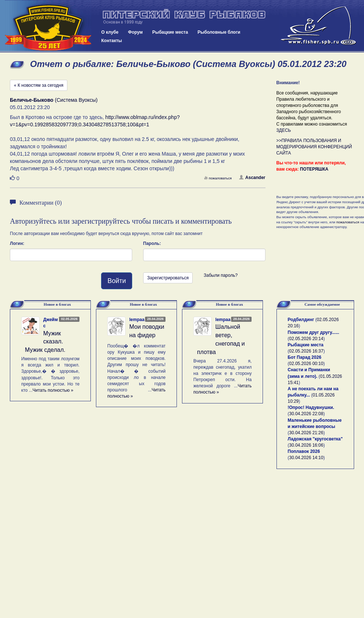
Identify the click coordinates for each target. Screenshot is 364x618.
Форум (135, 32)
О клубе (110, 32)
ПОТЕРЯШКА (314, 169)
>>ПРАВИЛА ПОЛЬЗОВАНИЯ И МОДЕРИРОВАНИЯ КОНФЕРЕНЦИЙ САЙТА (314, 147)
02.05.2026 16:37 (306, 351)
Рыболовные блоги (219, 32)
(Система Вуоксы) (54, 100)
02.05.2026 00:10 (306, 364)
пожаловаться (218, 178)
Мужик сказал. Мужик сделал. (45, 342)
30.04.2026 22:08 (306, 414)
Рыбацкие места (170, 32)
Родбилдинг (301, 320)
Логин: (17, 243)
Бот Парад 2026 (305, 357)
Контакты (112, 41)
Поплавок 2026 (304, 451)
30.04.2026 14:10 (306, 458)
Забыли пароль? (221, 275)
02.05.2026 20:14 (306, 339)
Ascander (252, 178)
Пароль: (152, 243)
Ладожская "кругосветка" (315, 439)
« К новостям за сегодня (39, 85)
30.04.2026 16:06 (306, 445)
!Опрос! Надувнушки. (311, 407)
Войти (116, 281)
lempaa (137, 320)
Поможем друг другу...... (314, 332)
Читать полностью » (53, 390)
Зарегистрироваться (168, 278)
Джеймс (51, 323)
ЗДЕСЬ (284, 130)
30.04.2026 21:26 (306, 433)
